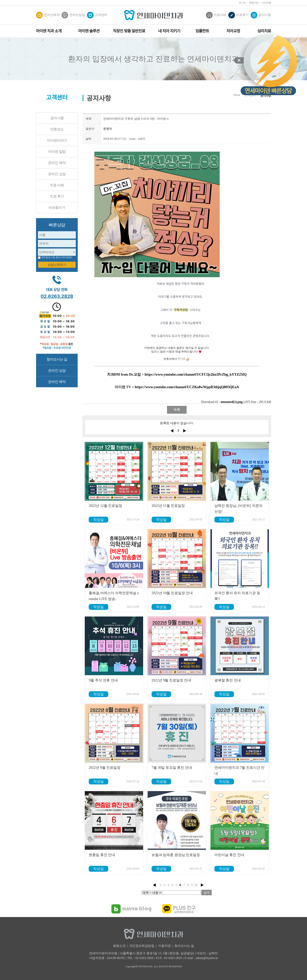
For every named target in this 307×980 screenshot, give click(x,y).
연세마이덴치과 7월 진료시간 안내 (240, 771)
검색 (207, 893)
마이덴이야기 (57, 140)
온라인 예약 (57, 163)
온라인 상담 (57, 174)
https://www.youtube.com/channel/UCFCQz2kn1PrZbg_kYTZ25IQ (195, 374)
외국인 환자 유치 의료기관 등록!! (237, 596)
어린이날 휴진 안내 (229, 855)
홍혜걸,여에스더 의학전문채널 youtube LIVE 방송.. (114, 596)
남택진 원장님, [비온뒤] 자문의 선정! (238, 509)
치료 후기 (57, 196)
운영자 (108, 129)
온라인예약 (48, 15)
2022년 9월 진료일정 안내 (171, 680)
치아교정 (233, 31)
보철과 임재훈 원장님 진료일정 (176, 855)
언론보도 (57, 129)
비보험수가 (57, 208)
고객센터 (97, 15)
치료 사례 (57, 185)
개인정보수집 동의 (51, 257)
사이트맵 (266, 3)
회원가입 (254, 3)
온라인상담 (73, 15)
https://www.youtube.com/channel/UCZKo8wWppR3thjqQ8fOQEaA (187, 387)
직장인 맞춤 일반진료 (129, 31)
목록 (177, 410)
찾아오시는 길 (57, 359)
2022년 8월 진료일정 (105, 768)
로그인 (242, 3)
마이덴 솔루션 (89, 31)
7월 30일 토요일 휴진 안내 (172, 768)
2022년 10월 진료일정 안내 (172, 593)
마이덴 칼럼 (57, 152)
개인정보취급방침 (142, 946)
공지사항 (261, 15)
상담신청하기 (57, 265)
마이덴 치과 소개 (49, 31)
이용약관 (164, 946)
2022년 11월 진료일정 (168, 506)
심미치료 (264, 31)
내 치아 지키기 (169, 31)
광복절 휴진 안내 (228, 680)
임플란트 (202, 31)
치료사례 (216, 15)
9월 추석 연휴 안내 (103, 680)
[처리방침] (67, 257)
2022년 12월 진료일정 (105, 506)
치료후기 (238, 15)
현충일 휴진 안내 (102, 855)
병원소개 (119, 946)
